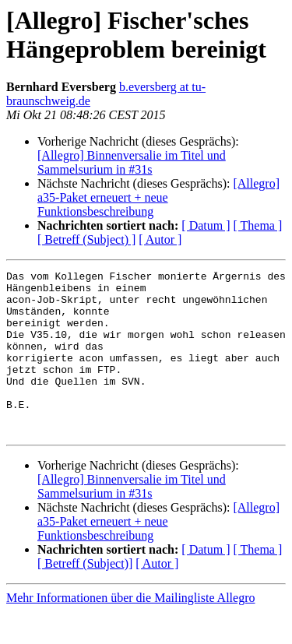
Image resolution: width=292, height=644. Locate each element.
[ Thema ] (258, 225)
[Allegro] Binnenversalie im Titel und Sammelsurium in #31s (132, 162)
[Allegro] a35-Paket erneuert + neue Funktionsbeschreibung (158, 197)
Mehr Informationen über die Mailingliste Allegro (130, 630)
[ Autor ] (160, 239)
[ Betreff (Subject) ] (86, 239)
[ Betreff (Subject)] (85, 596)
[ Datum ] (206, 225)
